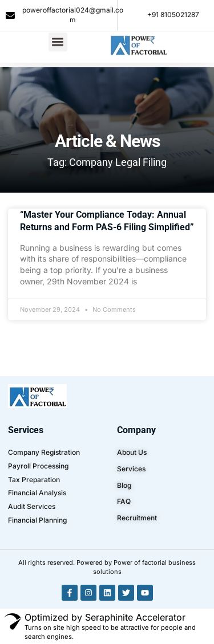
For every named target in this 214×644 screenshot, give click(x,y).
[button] (58, 33)
